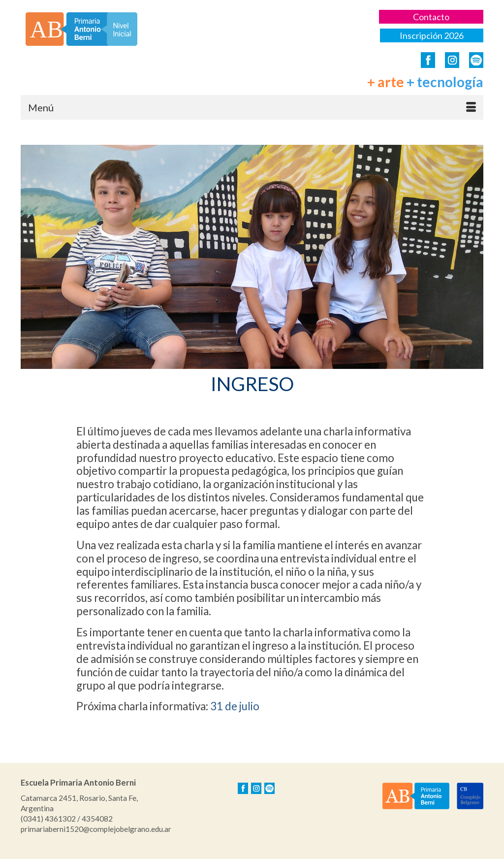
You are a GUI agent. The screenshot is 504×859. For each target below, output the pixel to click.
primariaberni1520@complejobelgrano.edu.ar (96, 829)
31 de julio (235, 706)
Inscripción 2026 (432, 35)
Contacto (431, 17)
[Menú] (252, 107)
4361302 (60, 819)
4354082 (97, 819)
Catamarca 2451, (49, 798)
